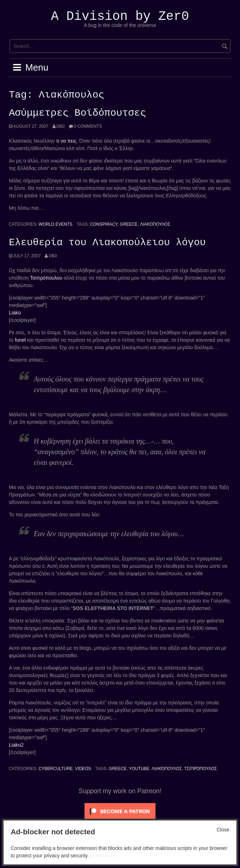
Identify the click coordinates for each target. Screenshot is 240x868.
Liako (15, 313)
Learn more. (103, 856)
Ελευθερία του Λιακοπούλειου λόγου (107, 243)
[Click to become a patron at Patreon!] (120, 811)
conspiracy (104, 224)
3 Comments (88, 126)
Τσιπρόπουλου (46, 278)
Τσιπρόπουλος (201, 769)
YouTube (139, 769)
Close (223, 830)
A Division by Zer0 (120, 17)
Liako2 (16, 745)
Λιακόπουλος (155, 224)
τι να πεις (66, 141)
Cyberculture (56, 769)
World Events (56, 224)
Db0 (61, 126)
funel (20, 340)
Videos (83, 769)
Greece (129, 224)
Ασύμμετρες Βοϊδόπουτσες (77, 113)
